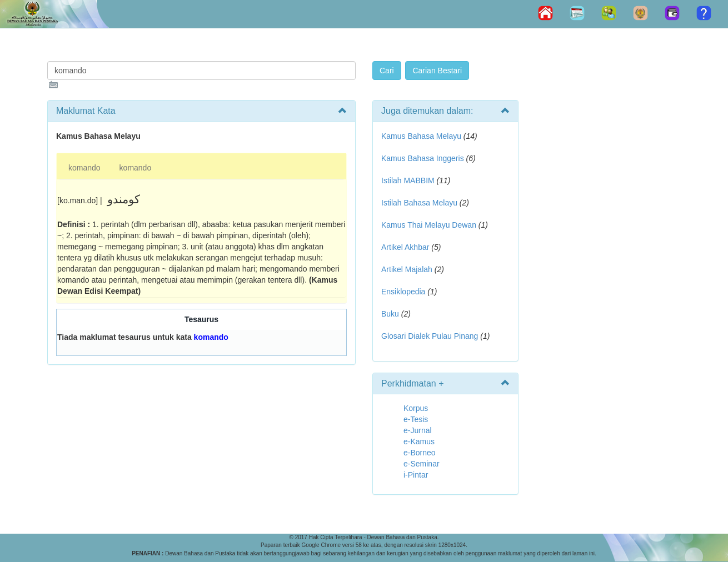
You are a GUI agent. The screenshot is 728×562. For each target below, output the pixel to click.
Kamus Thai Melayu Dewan (429, 225)
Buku (390, 314)
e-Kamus (419, 441)
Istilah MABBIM (408, 180)
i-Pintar (416, 475)
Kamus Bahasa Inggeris (423, 158)
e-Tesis (416, 419)
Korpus (416, 408)
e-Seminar (422, 464)
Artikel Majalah (407, 269)
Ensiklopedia (403, 292)
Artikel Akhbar (405, 247)
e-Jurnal (418, 430)
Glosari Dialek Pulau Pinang (430, 336)
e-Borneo (420, 453)
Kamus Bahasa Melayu (422, 136)
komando (84, 168)
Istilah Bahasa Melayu (419, 203)
